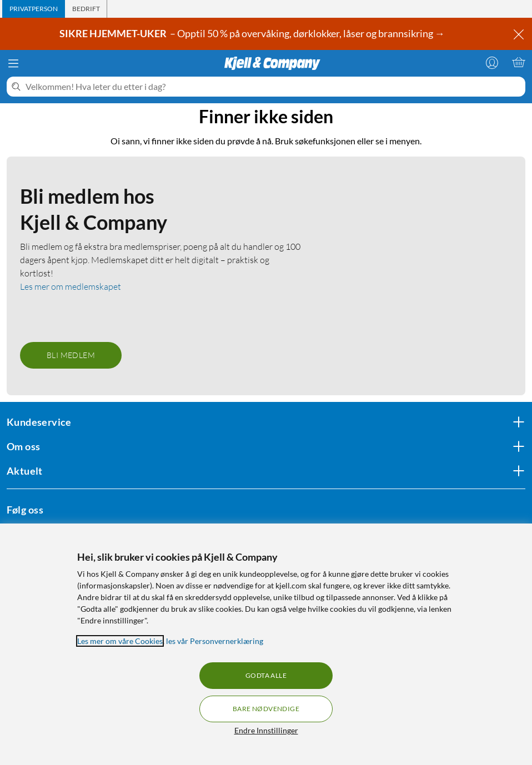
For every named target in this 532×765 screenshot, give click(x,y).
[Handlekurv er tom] (519, 62)
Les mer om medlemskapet (71, 286)
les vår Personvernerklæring (215, 641)
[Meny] (13, 63)
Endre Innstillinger (266, 730)
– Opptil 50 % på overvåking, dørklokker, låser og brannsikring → (253, 33)
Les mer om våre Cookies (120, 641)
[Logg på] (492, 62)
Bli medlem (71, 355)
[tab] (34, 9)
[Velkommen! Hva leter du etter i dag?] (273, 87)
